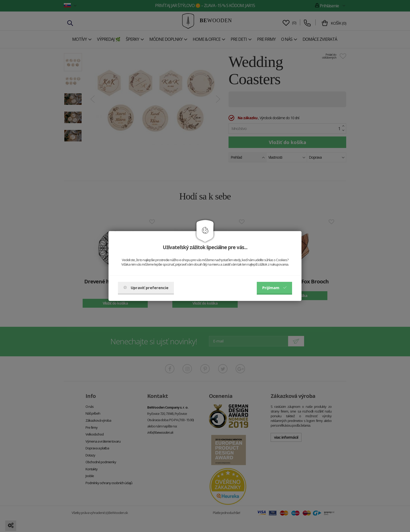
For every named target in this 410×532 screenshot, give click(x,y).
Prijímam (274, 288)
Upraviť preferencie (146, 288)
